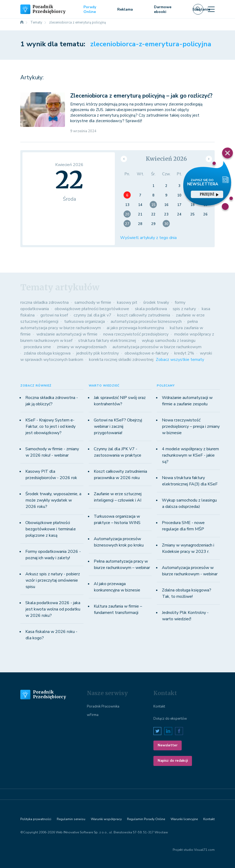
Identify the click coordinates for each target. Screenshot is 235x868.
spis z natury (184, 309)
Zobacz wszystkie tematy (180, 360)
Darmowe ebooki (163, 9)
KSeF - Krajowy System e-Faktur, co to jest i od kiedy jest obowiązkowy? (50, 426)
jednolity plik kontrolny (98, 353)
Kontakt (159, 706)
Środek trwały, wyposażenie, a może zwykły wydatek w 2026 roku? (53, 500)
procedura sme (37, 347)
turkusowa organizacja (84, 322)
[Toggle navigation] (211, 9)
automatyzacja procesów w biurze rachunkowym (157, 347)
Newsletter (168, 745)
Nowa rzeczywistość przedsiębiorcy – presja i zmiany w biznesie (191, 426)
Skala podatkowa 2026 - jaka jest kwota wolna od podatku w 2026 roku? (53, 609)
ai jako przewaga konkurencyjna (135, 328)
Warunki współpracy (106, 819)
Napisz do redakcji (173, 761)
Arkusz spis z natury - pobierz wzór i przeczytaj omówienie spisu (53, 580)
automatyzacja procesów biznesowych (146, 322)
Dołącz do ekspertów (170, 719)
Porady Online (90, 9)
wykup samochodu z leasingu (169, 341)
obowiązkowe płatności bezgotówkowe (92, 309)
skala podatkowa (151, 309)
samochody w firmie (93, 302)
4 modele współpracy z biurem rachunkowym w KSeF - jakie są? (190, 455)
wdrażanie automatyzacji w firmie (67, 334)
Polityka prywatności (36, 819)
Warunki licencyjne (184, 819)
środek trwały (156, 302)
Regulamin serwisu (71, 819)
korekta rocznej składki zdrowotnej (121, 360)
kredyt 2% (184, 353)
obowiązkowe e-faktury (147, 353)
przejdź (209, 194)
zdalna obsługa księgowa (47, 353)
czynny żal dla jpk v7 (93, 315)
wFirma (93, 715)
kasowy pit (127, 302)
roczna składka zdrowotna (44, 302)
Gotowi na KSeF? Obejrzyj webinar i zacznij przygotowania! (118, 426)
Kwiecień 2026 (166, 159)
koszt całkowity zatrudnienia (144, 315)
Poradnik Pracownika (103, 706)
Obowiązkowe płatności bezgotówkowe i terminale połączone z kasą (51, 529)
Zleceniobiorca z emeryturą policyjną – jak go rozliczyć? (141, 96)
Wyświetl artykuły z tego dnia (148, 238)
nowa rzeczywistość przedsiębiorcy (136, 334)
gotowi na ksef (54, 315)
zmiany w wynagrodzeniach (82, 347)
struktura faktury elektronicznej (107, 341)
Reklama (125, 9)
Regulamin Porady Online (146, 819)
